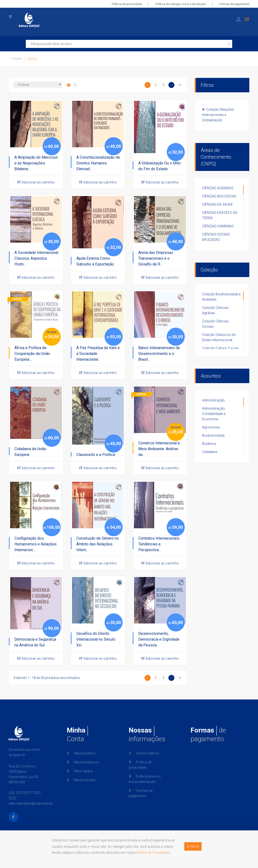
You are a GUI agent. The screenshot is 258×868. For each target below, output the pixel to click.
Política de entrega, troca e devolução (181, 4)
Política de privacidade (127, 4)
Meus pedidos (85, 753)
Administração (213, 400)
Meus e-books (85, 780)
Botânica (209, 444)
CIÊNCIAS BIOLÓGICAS (219, 196)
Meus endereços (87, 762)
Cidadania (210, 452)
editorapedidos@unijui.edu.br (31, 803)
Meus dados (83, 771)
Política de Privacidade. (153, 852)
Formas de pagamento (235, 4)
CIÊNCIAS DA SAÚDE (218, 204)
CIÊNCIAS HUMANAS (218, 226)
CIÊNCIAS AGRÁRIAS (218, 188)
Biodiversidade (213, 435)
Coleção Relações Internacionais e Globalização (218, 115)
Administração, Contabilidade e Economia (214, 414)
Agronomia (211, 427)
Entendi (193, 846)
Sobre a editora (147, 753)
